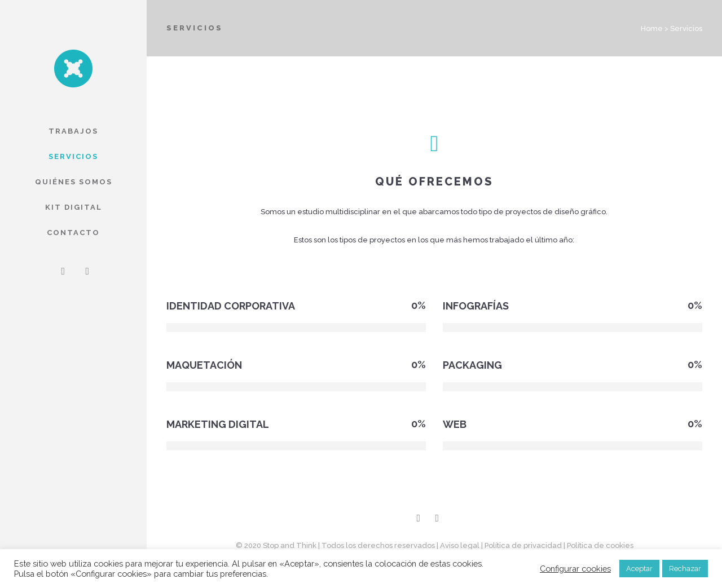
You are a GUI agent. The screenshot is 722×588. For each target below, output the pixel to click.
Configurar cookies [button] (575, 569)
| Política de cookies (598, 545)
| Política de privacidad (521, 545)
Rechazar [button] (685, 569)
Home (652, 28)
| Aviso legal (458, 545)
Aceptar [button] (639, 569)
